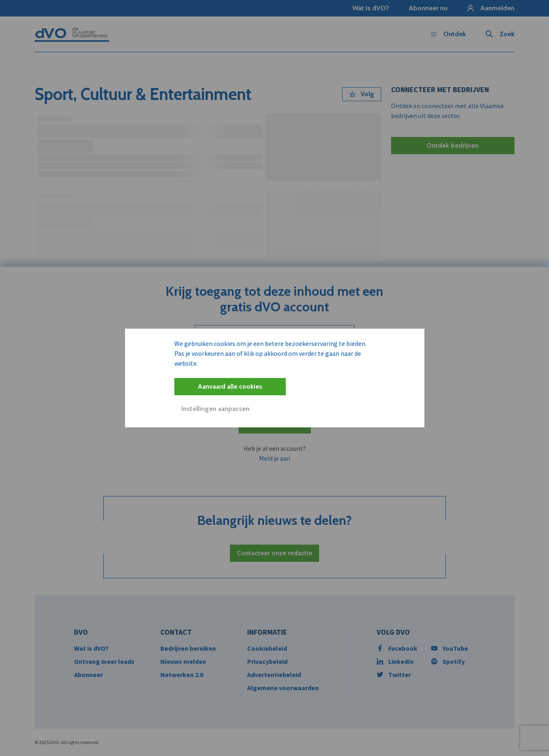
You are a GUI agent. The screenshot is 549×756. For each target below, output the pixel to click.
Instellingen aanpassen (215, 409)
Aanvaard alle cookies (230, 386)
